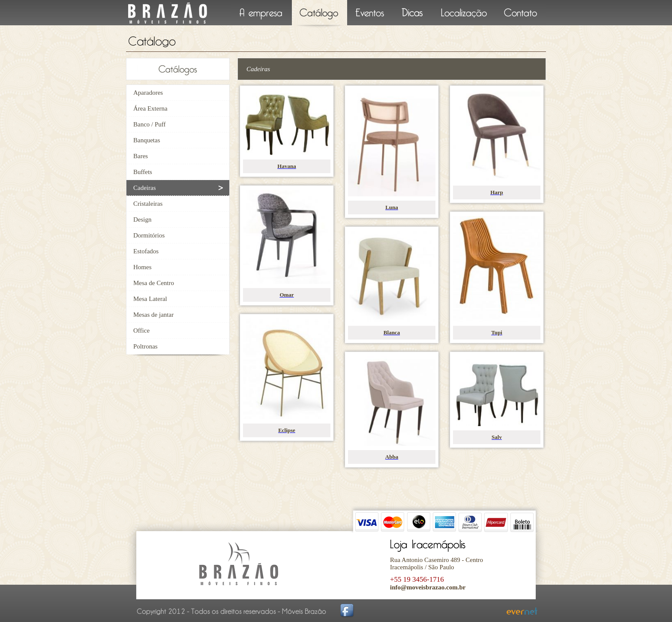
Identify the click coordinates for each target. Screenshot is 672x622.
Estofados (146, 251)
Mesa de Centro (154, 283)
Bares (141, 156)
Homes (142, 267)
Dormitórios (149, 235)
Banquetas (147, 140)
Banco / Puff (150, 124)
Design (142, 219)
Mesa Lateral (150, 299)
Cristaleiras (148, 204)
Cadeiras (144, 188)
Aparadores (148, 93)
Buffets (143, 172)
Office (141, 331)
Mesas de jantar (153, 315)
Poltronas (145, 346)
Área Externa (150, 108)
